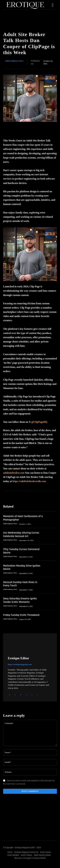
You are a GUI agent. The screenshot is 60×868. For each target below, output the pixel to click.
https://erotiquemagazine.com (20, 664)
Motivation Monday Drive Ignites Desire (22, 567)
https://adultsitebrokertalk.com (29, 481)
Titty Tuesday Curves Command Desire (21, 551)
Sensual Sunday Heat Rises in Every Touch (20, 584)
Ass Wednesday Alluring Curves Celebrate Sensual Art (21, 534)
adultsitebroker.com (14, 473)
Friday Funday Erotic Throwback (21, 615)
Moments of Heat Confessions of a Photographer (23, 518)
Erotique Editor (18, 658)
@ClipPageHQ (39, 422)
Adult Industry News (14, 61)
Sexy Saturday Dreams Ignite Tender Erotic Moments (20, 600)
